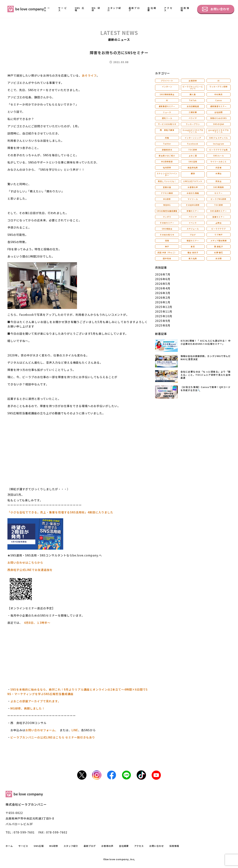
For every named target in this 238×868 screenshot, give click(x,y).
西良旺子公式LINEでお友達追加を (30, 570)
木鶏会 (219, 173)
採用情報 (185, 9)
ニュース (167, 112)
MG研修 (96, 9)
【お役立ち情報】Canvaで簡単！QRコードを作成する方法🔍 (206, 389)
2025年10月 (164, 316)
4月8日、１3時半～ (37, 623)
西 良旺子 (219, 247)
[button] (78, 420)
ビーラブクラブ (219, 229)
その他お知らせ (167, 235)
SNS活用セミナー (218, 211)
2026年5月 (163, 284)
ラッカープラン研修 (218, 87)
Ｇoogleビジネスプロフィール (193, 131)
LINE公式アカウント (193, 181)
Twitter (167, 144)
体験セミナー (193, 211)
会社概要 (152, 9)
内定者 (219, 167)
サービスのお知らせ (167, 124)
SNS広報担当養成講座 (167, 211)
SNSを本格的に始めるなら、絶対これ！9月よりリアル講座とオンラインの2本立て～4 (68, 689)
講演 (193, 173)
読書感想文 (167, 150)
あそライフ (89, 75)
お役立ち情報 (193, 193)
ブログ (193, 235)
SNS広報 (79, 9)
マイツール (193, 199)
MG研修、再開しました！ (28, 708)
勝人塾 (193, 94)
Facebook (193, 144)
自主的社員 (193, 167)
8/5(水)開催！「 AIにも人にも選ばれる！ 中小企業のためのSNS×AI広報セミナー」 (206, 342)
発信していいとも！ (167, 181)
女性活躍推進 (193, 106)
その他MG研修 (193, 205)
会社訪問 (218, 112)
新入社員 (193, 258)
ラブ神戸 (218, 235)
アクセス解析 (167, 193)
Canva (219, 100)
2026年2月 (163, 298)
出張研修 (193, 81)
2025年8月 (163, 325)
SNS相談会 (167, 229)
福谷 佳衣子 (193, 252)
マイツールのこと (218, 162)
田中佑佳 (167, 258)
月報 (167, 138)
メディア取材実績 (219, 241)
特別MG (167, 205)
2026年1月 (163, 302)
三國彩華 (193, 112)
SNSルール (219, 156)
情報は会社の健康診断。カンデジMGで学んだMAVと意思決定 (206, 358)
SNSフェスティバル (218, 138)
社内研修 (167, 167)
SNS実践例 (219, 187)
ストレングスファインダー (167, 174)
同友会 (219, 181)
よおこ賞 (193, 156)
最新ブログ (134, 9)
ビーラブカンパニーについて (193, 87)
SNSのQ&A (219, 124)
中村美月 (218, 94)
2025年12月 (164, 307)
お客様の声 (193, 187)
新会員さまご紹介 (167, 156)
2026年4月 (163, 288)
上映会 (219, 223)
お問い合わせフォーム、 (41, 730)
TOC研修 (193, 150)
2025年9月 (163, 321)
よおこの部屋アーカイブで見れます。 (36, 701)
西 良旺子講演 (167, 130)
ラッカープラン (193, 124)
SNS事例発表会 (167, 94)
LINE (75, 730)
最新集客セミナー (167, 106)
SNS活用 (193, 162)
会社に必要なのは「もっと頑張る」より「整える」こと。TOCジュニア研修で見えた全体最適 (206, 375)
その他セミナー (167, 223)
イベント (193, 223)
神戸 (167, 247)
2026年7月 (163, 274)
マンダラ (167, 217)
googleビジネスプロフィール (219, 131)
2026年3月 (163, 293)
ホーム (47, 9)
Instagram (219, 144)
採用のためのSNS (218, 118)
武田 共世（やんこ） (167, 252)
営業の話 (167, 187)
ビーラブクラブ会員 (219, 150)
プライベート (167, 81)
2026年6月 (163, 279)
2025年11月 (164, 311)
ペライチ (193, 118)
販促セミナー (193, 241)
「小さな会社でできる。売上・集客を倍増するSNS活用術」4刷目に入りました (60, 512)
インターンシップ (193, 138)
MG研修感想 (167, 162)
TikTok (193, 100)
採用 (167, 241)
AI (219, 81)
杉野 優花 (219, 252)
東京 (193, 247)
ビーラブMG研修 (218, 199)
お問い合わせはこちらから (25, 562)
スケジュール (193, 229)
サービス (63, 9)
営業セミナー (218, 217)
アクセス (168, 9)
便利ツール (167, 118)
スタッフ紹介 (114, 9)
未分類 (219, 258)
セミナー (218, 193)
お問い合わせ (216, 9)
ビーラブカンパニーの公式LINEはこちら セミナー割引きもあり (53, 737)
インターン (167, 87)
